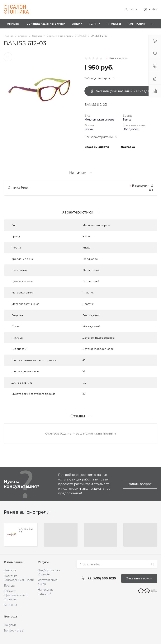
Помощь (11, 616)
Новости (10, 570)
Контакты (10, 605)
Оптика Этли (18, 188)
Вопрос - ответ (14, 631)
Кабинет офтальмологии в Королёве (16, 595)
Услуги (43, 562)
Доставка (128, 147)
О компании (14, 562)
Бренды (9, 586)
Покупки (10, 625)
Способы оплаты (97, 147)
